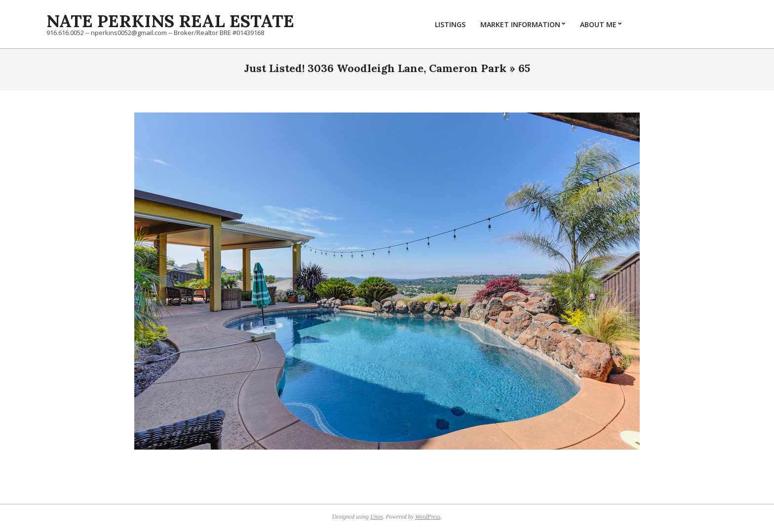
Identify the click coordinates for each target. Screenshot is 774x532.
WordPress (428, 517)
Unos (376, 517)
